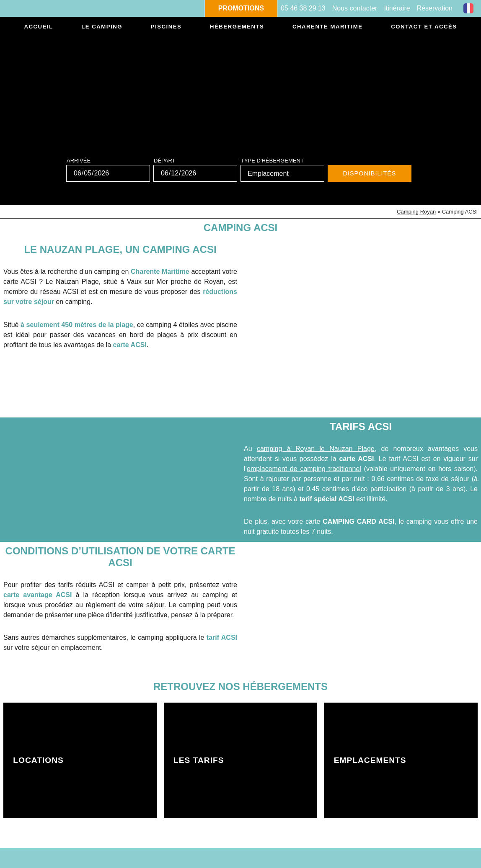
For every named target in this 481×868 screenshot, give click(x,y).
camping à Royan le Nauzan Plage (316, 449)
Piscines (165, 27)
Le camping (101, 27)
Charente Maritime (326, 27)
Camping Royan (416, 212)
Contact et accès (423, 27)
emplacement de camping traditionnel (304, 469)
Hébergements (235, 27)
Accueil (39, 27)
